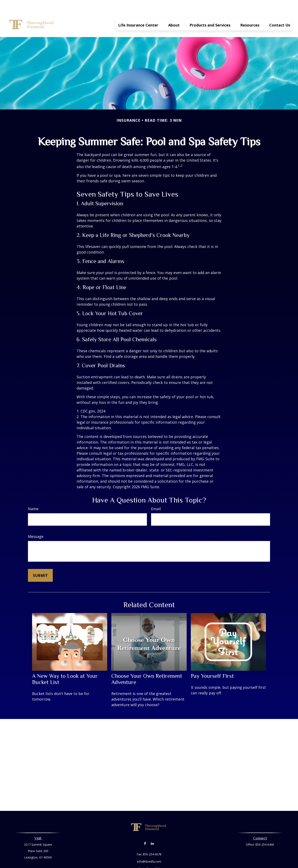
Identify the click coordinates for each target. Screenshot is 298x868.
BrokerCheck (192, 864)
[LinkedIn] (152, 831)
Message (36, 524)
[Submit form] (40, 563)
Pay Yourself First (212, 664)
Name (33, 496)
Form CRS (153, 856)
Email (156, 496)
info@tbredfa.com (149, 849)
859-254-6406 (265, 832)
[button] (138, 12)
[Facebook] (145, 831)
